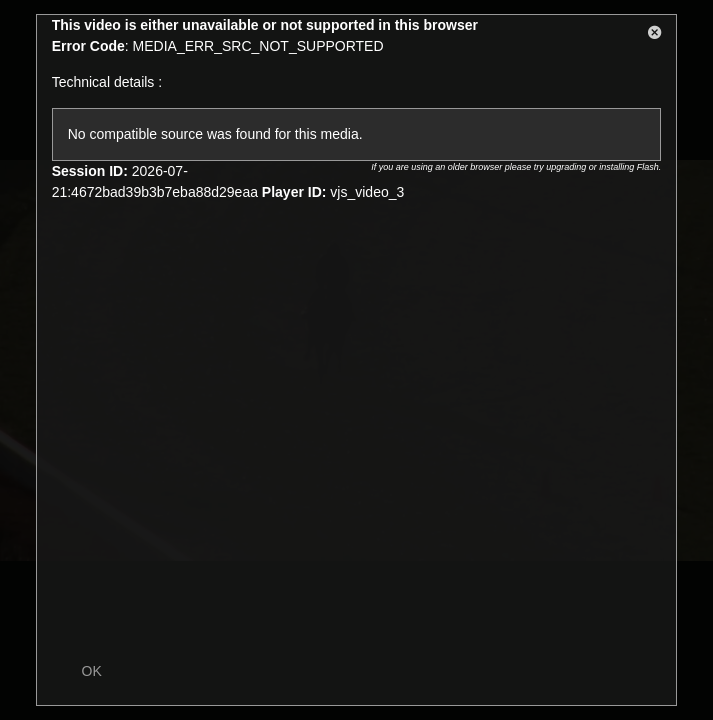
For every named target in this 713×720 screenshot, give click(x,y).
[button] (655, 36)
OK (92, 671)
